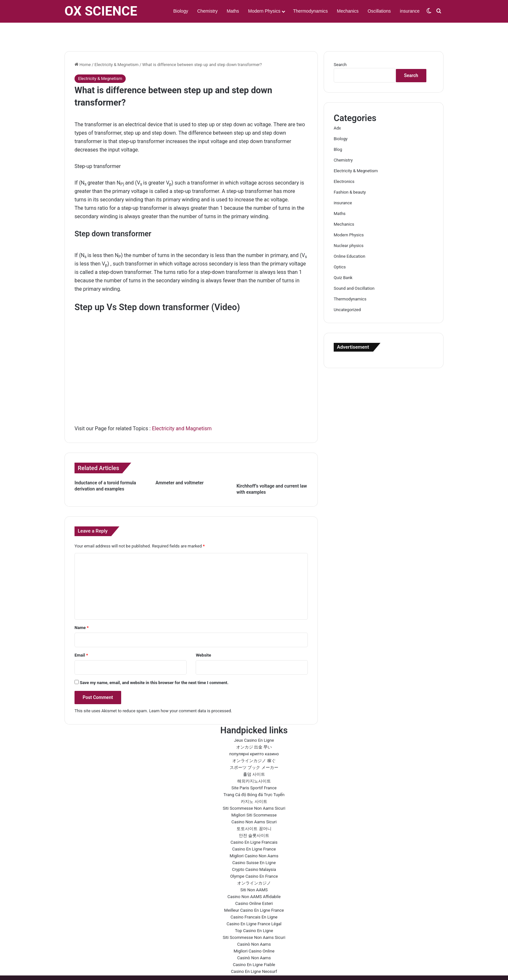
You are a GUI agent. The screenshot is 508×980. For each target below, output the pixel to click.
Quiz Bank (343, 259)
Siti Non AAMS (254, 871)
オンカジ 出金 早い (254, 728)
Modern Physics (264, 11)
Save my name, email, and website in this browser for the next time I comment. (154, 664)
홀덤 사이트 (254, 755)
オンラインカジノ (254, 864)
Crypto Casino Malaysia (254, 851)
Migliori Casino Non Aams (254, 837)
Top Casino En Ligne (254, 912)
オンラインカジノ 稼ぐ (254, 742)
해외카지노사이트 (254, 762)
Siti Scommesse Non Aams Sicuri (254, 789)
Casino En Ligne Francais (254, 823)
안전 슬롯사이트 (254, 817)
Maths (233, 11)
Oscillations (379, 11)
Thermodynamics (310, 11)
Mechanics (348, 11)
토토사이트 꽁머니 (254, 810)
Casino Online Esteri (254, 885)
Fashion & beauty (350, 173)
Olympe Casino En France (254, 857)
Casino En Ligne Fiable (254, 946)
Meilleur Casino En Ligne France (254, 891)
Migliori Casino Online (254, 932)
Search (340, 46)
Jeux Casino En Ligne (254, 721)
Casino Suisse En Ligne (254, 844)
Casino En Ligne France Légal (254, 905)
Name (82, 609)
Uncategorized (347, 291)
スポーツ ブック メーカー (254, 749)
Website (203, 636)
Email (81, 636)
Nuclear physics (349, 227)
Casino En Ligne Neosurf (254, 953)
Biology (181, 11)
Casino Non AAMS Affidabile (254, 878)
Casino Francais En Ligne (254, 898)
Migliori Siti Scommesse (254, 796)
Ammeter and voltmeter (180, 464)
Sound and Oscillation (354, 270)
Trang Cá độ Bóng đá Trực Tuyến (254, 776)
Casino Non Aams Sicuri (254, 803)
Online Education (349, 237)
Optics (340, 248)
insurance (410, 11)
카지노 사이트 (254, 783)
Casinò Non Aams (254, 925)
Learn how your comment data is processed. (190, 692)
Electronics (344, 163)
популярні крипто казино (254, 735)
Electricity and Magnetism (182, 410)
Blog (338, 131)
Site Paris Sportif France (254, 769)
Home (83, 46)
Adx (337, 109)
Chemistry (208, 11)
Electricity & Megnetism (117, 46)
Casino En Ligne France (254, 830)
